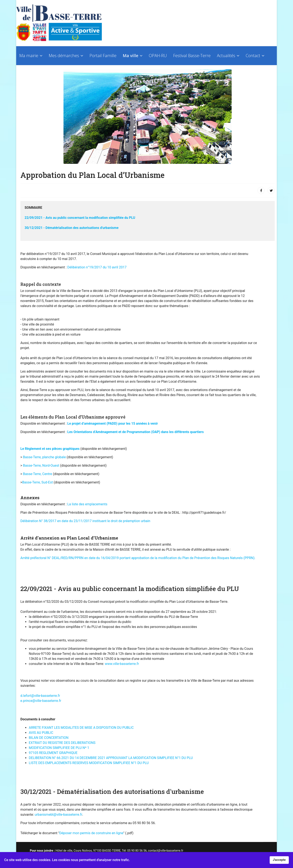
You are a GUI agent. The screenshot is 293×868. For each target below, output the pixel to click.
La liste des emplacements (87, 504)
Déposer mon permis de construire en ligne (91, 833)
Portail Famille (103, 56)
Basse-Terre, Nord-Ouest (42, 466)
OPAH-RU (158, 56)
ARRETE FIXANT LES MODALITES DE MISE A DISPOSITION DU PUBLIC (81, 728)
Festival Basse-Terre (192, 56)
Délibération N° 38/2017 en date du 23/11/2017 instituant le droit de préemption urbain (85, 521)
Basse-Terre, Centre (37, 474)
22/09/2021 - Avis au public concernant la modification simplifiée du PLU (80, 218)
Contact (253, 56)
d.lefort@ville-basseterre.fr (40, 696)
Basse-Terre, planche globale (44, 457)
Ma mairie (29, 56)
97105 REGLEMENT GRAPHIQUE (53, 753)
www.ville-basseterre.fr (122, 664)
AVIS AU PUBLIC (41, 733)
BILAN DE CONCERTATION (49, 738)
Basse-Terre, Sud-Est (37, 482)
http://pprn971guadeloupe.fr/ (204, 513)
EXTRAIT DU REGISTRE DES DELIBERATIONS (62, 743)
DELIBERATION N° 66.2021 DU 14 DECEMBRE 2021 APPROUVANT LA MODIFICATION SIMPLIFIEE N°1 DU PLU (111, 758)
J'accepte (279, 860)
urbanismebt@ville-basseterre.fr (58, 815)
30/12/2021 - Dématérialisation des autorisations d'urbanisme (72, 228)
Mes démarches (64, 56)
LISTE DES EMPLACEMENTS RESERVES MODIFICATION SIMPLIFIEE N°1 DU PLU (89, 763)
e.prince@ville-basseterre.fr (41, 701)
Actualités (226, 56)
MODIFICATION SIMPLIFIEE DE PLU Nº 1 (59, 748)
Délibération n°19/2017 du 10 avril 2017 (97, 267)
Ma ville (131, 56)
